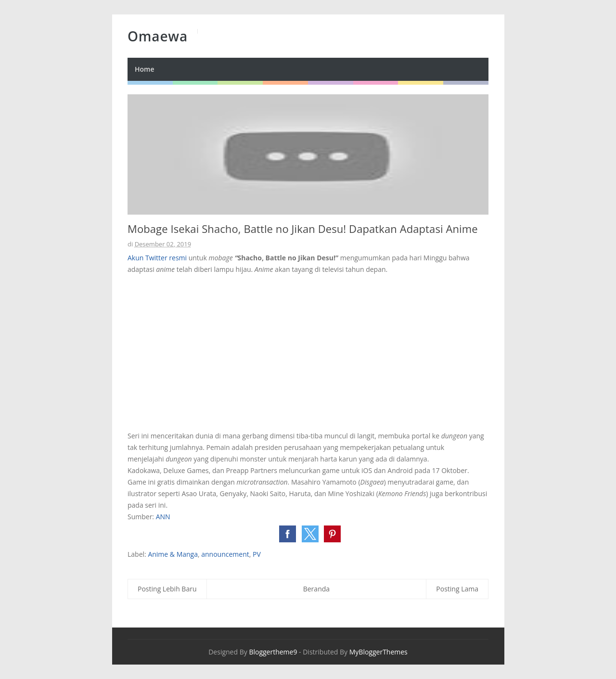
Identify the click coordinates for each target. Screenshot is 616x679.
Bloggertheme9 (273, 652)
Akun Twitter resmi (157, 258)
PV (257, 554)
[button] (288, 534)
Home (145, 69)
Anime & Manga (173, 554)
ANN (163, 517)
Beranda (316, 589)
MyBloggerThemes (379, 652)
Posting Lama (457, 589)
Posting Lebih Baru (167, 589)
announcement (225, 554)
